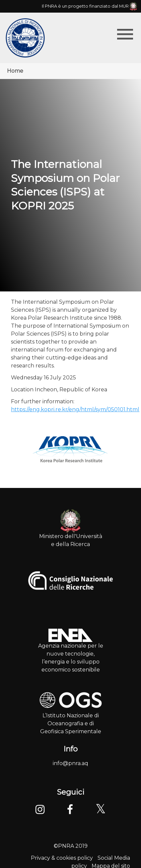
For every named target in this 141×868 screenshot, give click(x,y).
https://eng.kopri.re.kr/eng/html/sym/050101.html (75, 409)
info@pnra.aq (70, 763)
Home (15, 71)
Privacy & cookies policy (62, 858)
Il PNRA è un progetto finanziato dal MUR (89, 6)
